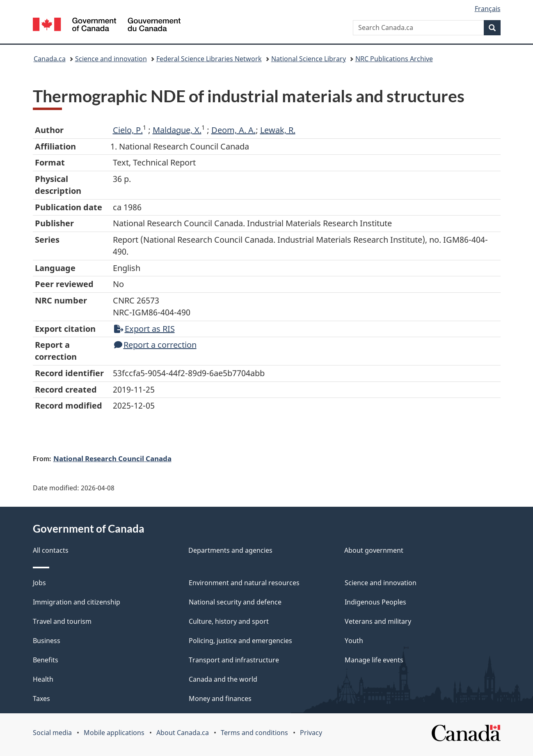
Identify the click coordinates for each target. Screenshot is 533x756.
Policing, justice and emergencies (240, 641)
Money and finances (220, 699)
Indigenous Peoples (375, 602)
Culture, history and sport (229, 621)
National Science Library (309, 59)
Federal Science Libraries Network (209, 59)
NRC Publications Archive (394, 59)
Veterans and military (378, 621)
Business (47, 641)
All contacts (51, 550)
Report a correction (155, 345)
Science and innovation (111, 59)
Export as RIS (144, 329)
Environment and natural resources (244, 583)
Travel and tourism (62, 621)
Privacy (311, 733)
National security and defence (235, 602)
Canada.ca (50, 59)
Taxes (41, 699)
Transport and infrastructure (234, 660)
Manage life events (374, 660)
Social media (52, 733)
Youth (354, 641)
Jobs (39, 583)
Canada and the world (223, 679)
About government (374, 550)
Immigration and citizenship (77, 602)
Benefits (46, 660)
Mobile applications (114, 733)
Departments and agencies (230, 550)
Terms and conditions (254, 733)
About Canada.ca (183, 733)
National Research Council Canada (112, 458)
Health (43, 679)
